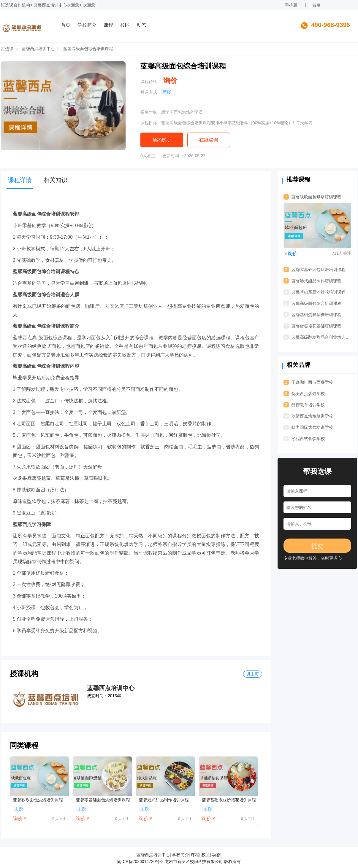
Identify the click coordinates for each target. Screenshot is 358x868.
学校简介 (87, 25)
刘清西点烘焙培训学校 (308, 416)
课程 (108, 25)
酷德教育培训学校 (304, 405)
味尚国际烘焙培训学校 (308, 427)
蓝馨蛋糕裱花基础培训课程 (312, 326)
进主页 (253, 674)
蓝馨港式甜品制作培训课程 (164, 800)
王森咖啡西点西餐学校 (308, 382)
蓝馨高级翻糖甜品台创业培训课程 (317, 337)
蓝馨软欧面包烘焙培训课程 (38, 800)
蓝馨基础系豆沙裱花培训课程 (229, 800)
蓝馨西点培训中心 (50, 5)
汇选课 (7, 5)
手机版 (291, 5)
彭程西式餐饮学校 (304, 439)
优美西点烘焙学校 (304, 394)
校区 (125, 25)
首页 (316, 5)
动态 (142, 25)
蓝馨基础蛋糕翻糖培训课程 (312, 315)
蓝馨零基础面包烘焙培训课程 (103, 800)
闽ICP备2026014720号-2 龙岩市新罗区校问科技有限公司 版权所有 (179, 861)
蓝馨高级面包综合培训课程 (88, 49)
